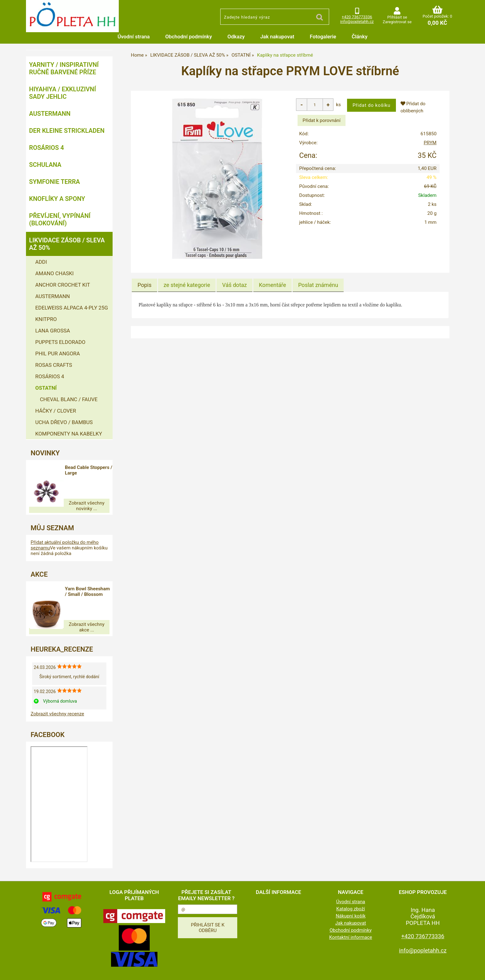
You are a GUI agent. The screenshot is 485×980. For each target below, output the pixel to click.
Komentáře (273, 285)
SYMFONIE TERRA (54, 182)
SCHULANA (45, 165)
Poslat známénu (318, 285)
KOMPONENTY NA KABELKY (69, 434)
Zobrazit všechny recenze (57, 703)
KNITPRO (46, 319)
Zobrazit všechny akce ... (69, 619)
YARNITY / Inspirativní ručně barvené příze (64, 68)
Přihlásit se (397, 17)
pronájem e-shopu (290, 972)
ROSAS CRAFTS (54, 365)
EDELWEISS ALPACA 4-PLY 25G (72, 308)
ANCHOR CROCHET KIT (63, 285)
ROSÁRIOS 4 (47, 148)
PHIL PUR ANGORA (58, 353)
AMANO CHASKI (54, 273)
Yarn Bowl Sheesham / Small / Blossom (91, 589)
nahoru (476, 971)
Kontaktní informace (351, 926)
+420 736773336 (357, 17)
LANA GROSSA (53, 331)
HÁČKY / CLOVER (56, 411)
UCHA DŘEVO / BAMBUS (64, 422)
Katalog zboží (351, 898)
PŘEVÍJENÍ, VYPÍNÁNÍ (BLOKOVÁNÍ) (60, 219)
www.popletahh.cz (187, 972)
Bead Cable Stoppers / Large (89, 470)
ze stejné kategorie (187, 285)
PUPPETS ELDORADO (60, 342)
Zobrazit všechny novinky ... (69, 503)
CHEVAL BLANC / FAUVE (69, 399)
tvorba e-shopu (259, 972)
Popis (144, 285)
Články (360, 37)
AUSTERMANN (50, 114)
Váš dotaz (234, 285)
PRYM (430, 143)
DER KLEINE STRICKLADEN (67, 131)
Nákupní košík (350, 905)
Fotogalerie (323, 37)
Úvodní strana (134, 37)
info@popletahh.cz (357, 22)
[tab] (144, 285)
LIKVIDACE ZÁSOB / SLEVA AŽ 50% (67, 244)
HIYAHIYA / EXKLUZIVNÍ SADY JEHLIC (62, 93)
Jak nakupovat (277, 37)
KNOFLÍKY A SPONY (57, 199)
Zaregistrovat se (397, 22)
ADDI (41, 262)
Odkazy (236, 37)
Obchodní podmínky (189, 37)
